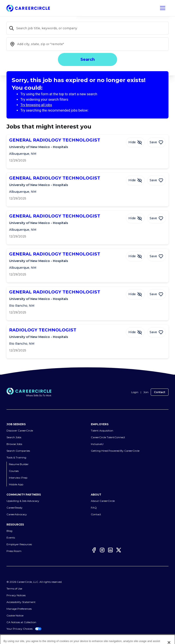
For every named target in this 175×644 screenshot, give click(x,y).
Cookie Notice (15, 615)
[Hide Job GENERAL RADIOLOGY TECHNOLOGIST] (135, 142)
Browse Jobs (14, 444)
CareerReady (15, 508)
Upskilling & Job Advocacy (23, 501)
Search (88, 59)
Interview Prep (18, 478)
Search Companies (18, 451)
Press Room (14, 551)
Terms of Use (14, 589)
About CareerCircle (103, 501)
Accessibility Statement (21, 602)
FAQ (94, 508)
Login (135, 392)
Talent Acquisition (102, 431)
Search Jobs (14, 437)
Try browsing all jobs (36, 105)
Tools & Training (16, 457)
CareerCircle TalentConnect (108, 437)
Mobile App (16, 484)
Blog (9, 531)
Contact (160, 392)
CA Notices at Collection (21, 622)
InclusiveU (97, 444)
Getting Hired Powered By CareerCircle (115, 451)
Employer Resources (19, 544)
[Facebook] (94, 550)
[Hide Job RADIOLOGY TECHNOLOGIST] (135, 332)
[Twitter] (119, 550)
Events (11, 538)
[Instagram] (102, 550)
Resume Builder (19, 464)
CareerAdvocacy (17, 514)
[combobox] (87, 44)
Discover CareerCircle (20, 431)
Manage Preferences (19, 609)
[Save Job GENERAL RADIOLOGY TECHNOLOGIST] (157, 142)
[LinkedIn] (110, 550)
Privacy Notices (16, 595)
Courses (14, 471)
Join (146, 392)
